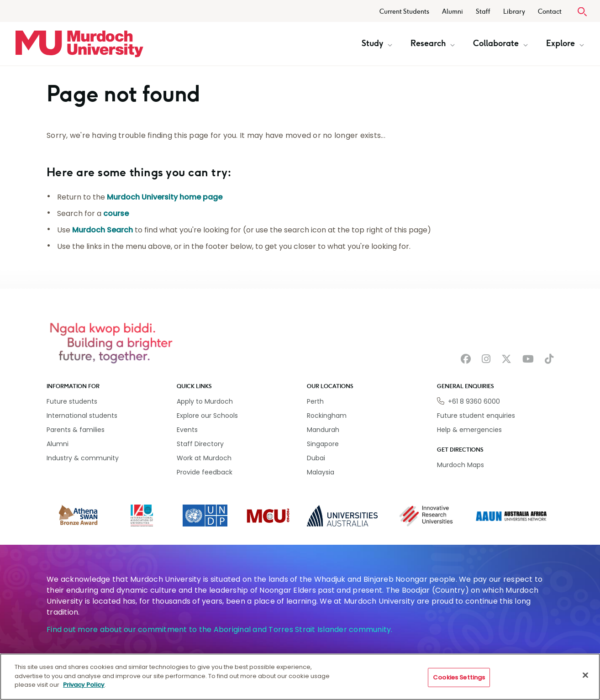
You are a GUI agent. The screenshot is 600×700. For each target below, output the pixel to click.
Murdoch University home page (165, 197)
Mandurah (323, 430)
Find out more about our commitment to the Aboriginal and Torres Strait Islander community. (220, 629)
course (116, 213)
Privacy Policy (84, 685)
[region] (300, 677)
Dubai (316, 458)
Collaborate (500, 43)
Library (514, 12)
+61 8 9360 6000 (474, 401)
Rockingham (327, 416)
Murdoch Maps (461, 465)
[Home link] (79, 44)
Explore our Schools (207, 416)
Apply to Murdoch (205, 401)
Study (377, 43)
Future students (72, 401)
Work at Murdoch (204, 458)
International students (82, 416)
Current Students (404, 12)
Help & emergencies (469, 430)
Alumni (453, 12)
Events (187, 430)
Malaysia (321, 472)
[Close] (585, 675)
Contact (550, 12)
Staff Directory (200, 444)
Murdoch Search (103, 230)
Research (433, 43)
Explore (565, 43)
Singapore (323, 444)
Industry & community (83, 458)
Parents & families (76, 430)
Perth (315, 401)
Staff (483, 12)
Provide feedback (205, 472)
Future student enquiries (476, 416)
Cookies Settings (459, 677)
